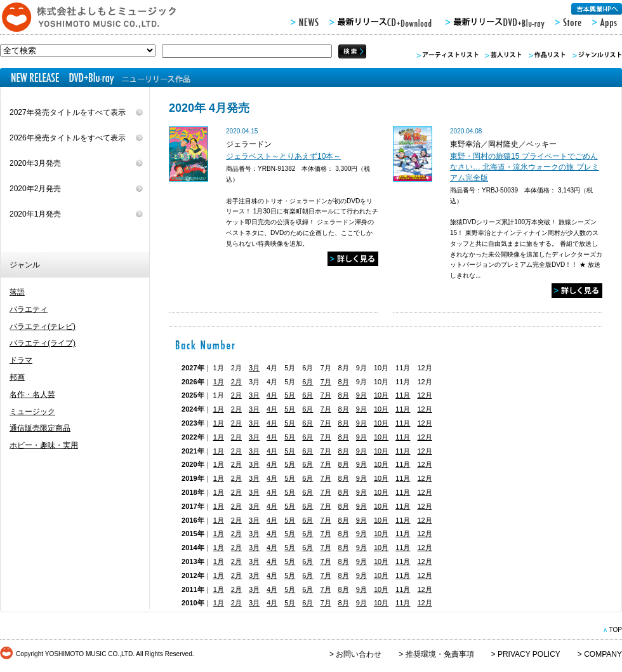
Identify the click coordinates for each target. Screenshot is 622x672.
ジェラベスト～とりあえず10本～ (283, 156)
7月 (325, 382)
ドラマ (21, 360)
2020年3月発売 (35, 163)
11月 (403, 395)
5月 (290, 395)
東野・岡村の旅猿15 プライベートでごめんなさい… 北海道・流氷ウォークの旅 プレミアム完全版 (525, 167)
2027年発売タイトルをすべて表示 (68, 112)
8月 (344, 382)
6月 (308, 382)
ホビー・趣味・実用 (44, 445)
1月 (219, 382)
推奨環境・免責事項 (440, 654)
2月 (236, 382)
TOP (615, 630)
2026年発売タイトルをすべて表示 (68, 138)
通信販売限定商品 (40, 428)
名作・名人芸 (32, 394)
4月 (272, 395)
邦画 (17, 377)
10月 (381, 395)
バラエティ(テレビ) (43, 326)
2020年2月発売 (35, 189)
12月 (424, 395)
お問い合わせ (359, 654)
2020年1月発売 (35, 214)
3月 (254, 368)
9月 (361, 395)
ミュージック (32, 412)
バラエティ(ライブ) (43, 343)
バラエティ (29, 309)
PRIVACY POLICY (529, 654)
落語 (17, 292)
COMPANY (603, 654)
